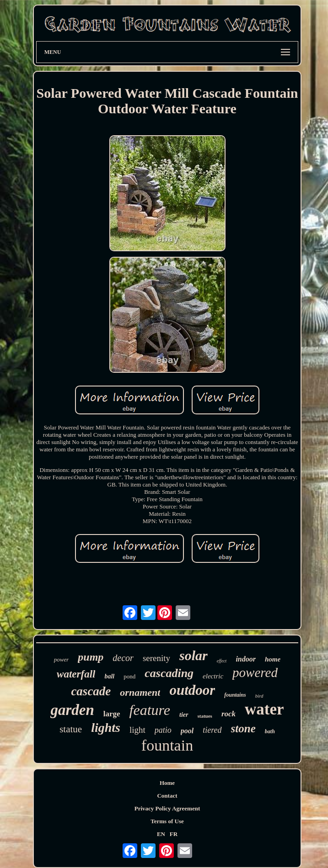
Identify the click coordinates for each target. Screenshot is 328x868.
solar (194, 655)
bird (259, 696)
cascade (91, 691)
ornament (140, 692)
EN (161, 834)
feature (150, 710)
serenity (156, 658)
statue (71, 729)
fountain (167, 745)
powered (255, 672)
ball (109, 676)
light (137, 730)
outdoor (192, 690)
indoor (246, 659)
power (62, 659)
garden (72, 710)
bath (270, 731)
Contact (167, 796)
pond (129, 676)
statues (205, 716)
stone (243, 728)
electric (213, 676)
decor (123, 658)
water (264, 709)
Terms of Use (167, 821)
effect (222, 661)
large (112, 714)
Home (167, 783)
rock (229, 714)
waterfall (76, 674)
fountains (235, 695)
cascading (169, 673)
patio (163, 730)
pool (187, 731)
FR (174, 834)
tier (184, 715)
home (273, 659)
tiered (212, 730)
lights (106, 728)
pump (91, 657)
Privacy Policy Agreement (167, 808)
